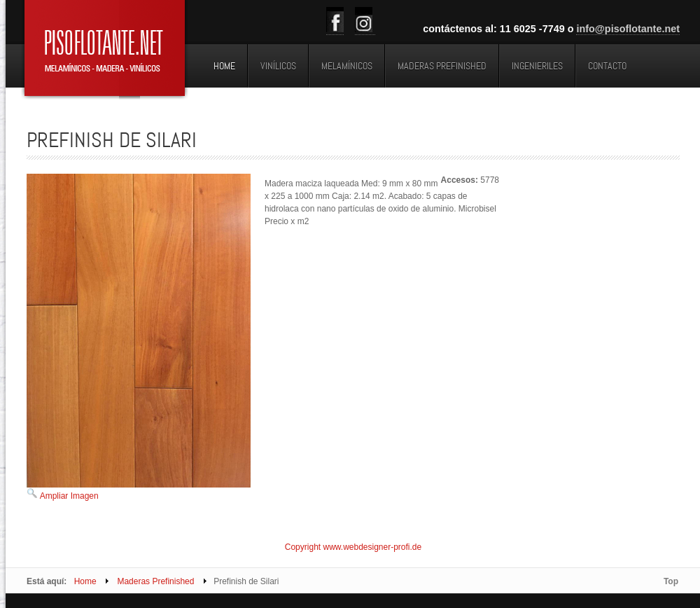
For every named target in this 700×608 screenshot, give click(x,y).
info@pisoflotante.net (628, 29)
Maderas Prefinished (155, 581)
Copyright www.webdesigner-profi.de (353, 547)
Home (85, 581)
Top (671, 581)
